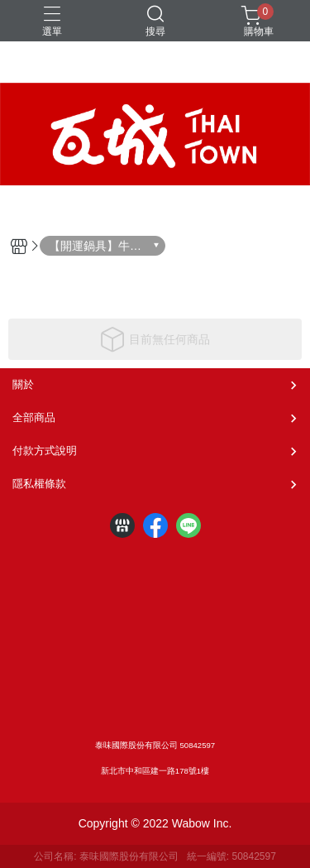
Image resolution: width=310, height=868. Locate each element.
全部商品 (34, 417)
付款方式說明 (45, 451)
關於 (23, 384)
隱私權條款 (39, 484)
